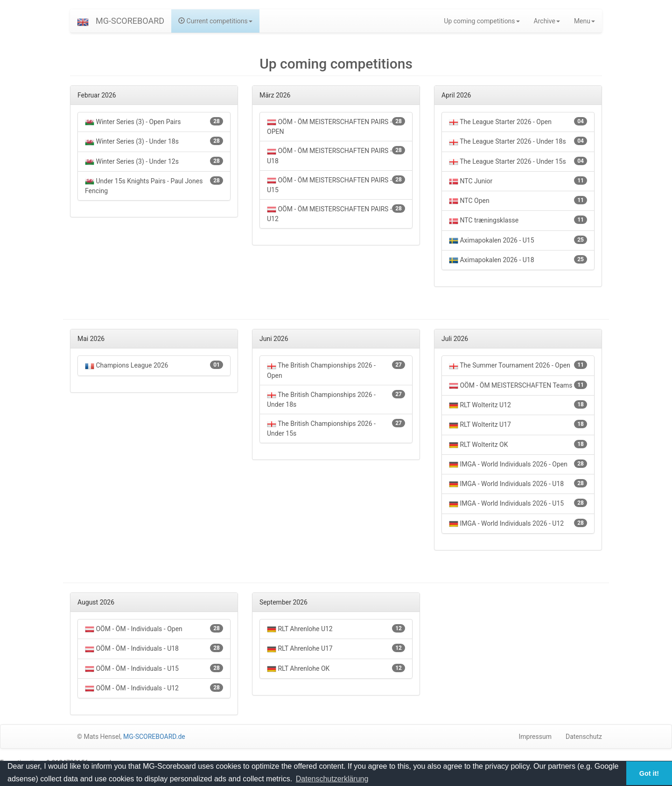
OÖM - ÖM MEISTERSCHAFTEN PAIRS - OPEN (336, 126)
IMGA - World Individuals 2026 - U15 (518, 504)
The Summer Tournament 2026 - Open (518, 365)
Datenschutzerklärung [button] (332, 779)
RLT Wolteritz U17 (518, 425)
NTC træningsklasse (518, 220)
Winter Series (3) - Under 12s (154, 162)
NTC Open (518, 201)
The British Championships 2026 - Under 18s (336, 399)
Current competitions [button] (215, 21)
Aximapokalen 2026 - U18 (518, 260)
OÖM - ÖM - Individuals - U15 (154, 669)
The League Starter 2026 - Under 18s (518, 142)
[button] (83, 21)
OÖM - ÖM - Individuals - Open (154, 629)
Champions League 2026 (154, 365)
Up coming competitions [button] (482, 21)
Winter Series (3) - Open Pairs (154, 122)
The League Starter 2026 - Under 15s (518, 162)
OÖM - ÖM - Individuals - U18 (154, 649)
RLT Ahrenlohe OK (336, 669)
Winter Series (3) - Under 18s (154, 142)
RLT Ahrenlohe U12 (336, 629)
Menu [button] (584, 21)
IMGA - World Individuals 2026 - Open (518, 464)
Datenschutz (584, 737)
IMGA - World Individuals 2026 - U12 (518, 524)
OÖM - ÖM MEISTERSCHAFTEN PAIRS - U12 (336, 213)
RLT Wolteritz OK (518, 445)
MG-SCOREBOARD (130, 21)
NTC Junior (518, 181)
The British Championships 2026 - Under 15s (336, 428)
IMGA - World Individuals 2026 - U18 (518, 484)
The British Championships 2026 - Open (336, 370)
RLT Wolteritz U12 (518, 405)
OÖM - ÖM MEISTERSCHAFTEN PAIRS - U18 (336, 155)
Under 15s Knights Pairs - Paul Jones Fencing (154, 185)
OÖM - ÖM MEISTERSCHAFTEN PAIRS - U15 (336, 184)
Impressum (535, 737)
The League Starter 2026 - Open (518, 122)
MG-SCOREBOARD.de (154, 737)
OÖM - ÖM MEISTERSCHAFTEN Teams (518, 386)
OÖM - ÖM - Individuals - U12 (154, 688)
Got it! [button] (649, 773)
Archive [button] (547, 21)
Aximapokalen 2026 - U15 (518, 240)
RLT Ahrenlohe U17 (336, 649)
